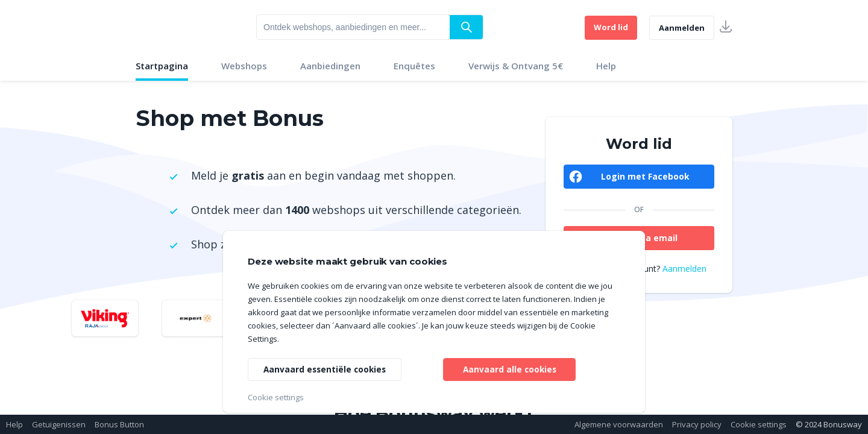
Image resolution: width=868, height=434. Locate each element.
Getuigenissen (59, 424)
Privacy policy (697, 424)
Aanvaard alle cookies (510, 369)
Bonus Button (119, 424)
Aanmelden (682, 28)
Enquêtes (414, 66)
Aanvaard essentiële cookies (326, 369)
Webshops (244, 66)
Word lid (611, 27)
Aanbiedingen (330, 66)
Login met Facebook (645, 176)
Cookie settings (759, 424)
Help (606, 66)
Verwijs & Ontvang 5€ (516, 66)
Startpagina (162, 66)
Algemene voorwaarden (619, 424)
